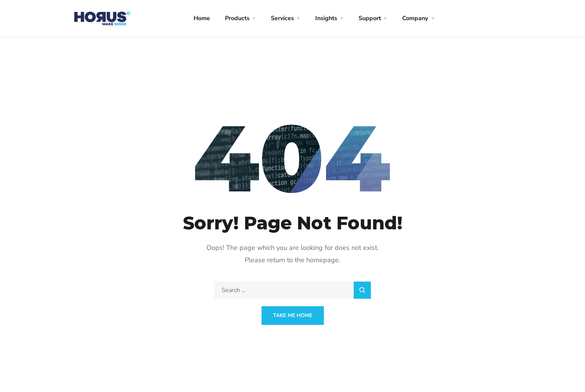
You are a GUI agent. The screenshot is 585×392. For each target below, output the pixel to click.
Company (415, 18)
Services (282, 18)
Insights (326, 18)
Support (370, 18)
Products (237, 18)
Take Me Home (293, 315)
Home (202, 18)
